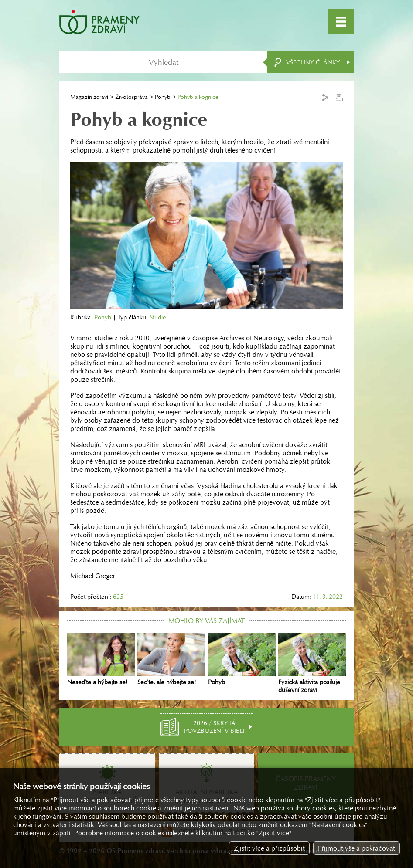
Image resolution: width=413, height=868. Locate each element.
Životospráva (131, 97)
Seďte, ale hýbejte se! (171, 659)
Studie (158, 317)
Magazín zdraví (89, 97)
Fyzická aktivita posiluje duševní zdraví (312, 663)
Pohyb (163, 97)
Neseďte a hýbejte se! (101, 659)
